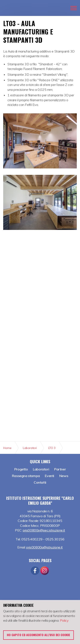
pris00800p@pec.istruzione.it (44, 530)
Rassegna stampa (26, 476)
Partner (60, 469)
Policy (64, 620)
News (64, 476)
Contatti (40, 482)
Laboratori (41, 469)
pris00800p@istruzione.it (44, 547)
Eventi (49, 476)
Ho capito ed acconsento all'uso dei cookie (39, 635)
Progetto (21, 469)
